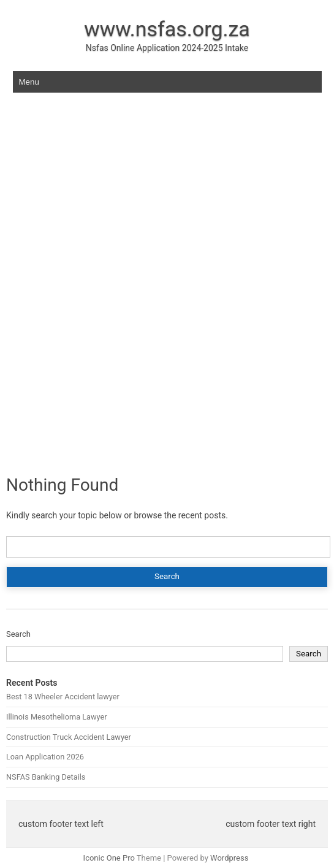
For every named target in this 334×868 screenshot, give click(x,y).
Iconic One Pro (109, 858)
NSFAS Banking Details (46, 777)
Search (18, 634)
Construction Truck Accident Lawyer (69, 737)
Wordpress (229, 858)
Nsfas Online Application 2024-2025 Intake (167, 48)
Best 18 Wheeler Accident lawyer (63, 697)
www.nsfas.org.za (167, 29)
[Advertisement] (167, 199)
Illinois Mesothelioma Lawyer (57, 717)
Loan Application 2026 (45, 757)
